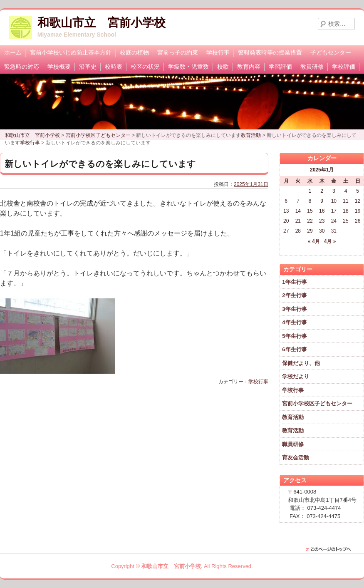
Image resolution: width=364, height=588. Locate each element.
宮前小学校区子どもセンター (317, 403)
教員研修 (312, 67)
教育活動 (293, 417)
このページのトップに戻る (331, 549)
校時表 (114, 67)
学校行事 (218, 52)
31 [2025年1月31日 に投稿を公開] (334, 231)
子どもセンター (331, 52)
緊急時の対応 (22, 67)
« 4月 (314, 241)
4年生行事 (294, 322)
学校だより (296, 376)
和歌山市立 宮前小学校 (102, 23)
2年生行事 (294, 295)
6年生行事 (294, 349)
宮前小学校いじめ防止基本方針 (71, 52)
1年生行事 (294, 282)
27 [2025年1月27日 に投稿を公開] (286, 231)
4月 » (330, 241)
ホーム (13, 52)
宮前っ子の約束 (178, 52)
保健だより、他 (301, 363)
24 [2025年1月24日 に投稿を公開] (334, 221)
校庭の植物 (134, 52)
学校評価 (344, 67)
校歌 (223, 67)
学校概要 (59, 67)
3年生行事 (294, 309)
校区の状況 (145, 67)
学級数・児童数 (188, 67)
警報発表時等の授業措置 (270, 52)
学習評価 (280, 67)
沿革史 (88, 67)
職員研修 (293, 444)
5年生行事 (294, 336)
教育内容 (249, 67)
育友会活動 (296, 458)
